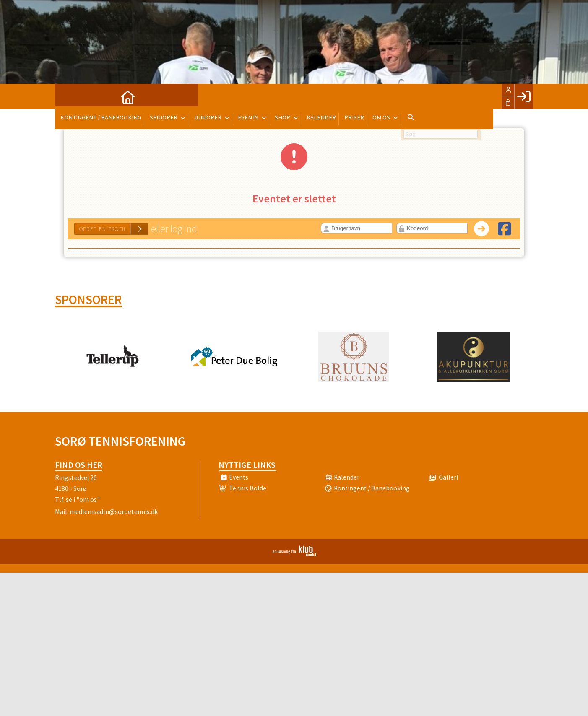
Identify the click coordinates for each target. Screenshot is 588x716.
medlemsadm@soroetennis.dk (114, 511)
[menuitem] (68, 96)
